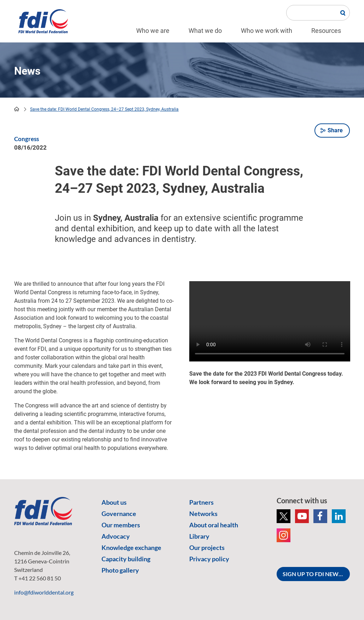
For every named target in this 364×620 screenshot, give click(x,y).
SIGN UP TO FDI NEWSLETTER (316, 574)
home (17, 109)
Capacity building (126, 559)
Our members (121, 525)
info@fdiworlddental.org (44, 592)
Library (199, 536)
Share (335, 130)
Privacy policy (209, 559)
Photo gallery (120, 570)
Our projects (207, 547)
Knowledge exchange (131, 547)
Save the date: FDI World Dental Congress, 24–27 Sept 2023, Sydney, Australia (104, 109)
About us (114, 502)
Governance (119, 514)
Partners (201, 502)
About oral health (214, 525)
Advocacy (116, 536)
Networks (203, 514)
